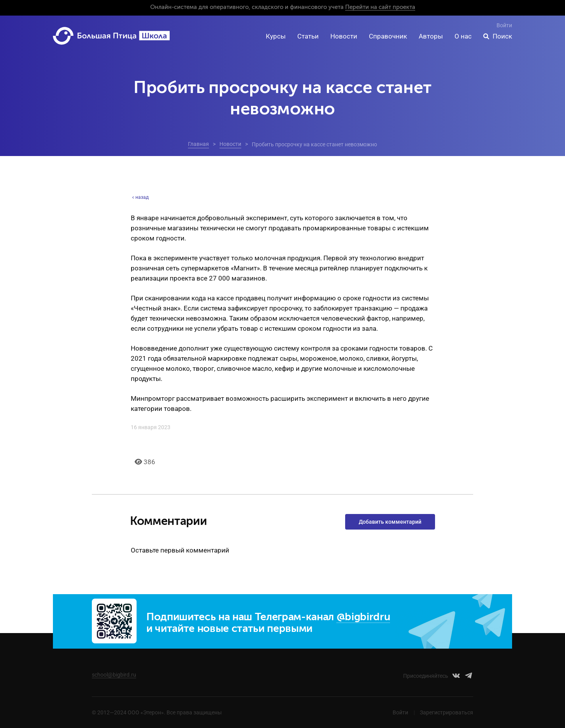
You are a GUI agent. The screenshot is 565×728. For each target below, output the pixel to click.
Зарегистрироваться (447, 712)
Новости (344, 36)
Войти (504, 25)
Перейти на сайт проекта (380, 7)
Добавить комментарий (390, 522)
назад (140, 197)
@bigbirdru (363, 617)
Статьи (308, 36)
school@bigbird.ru (114, 675)
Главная (198, 144)
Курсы (276, 36)
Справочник (388, 36)
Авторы (431, 36)
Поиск (502, 36)
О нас (463, 36)
